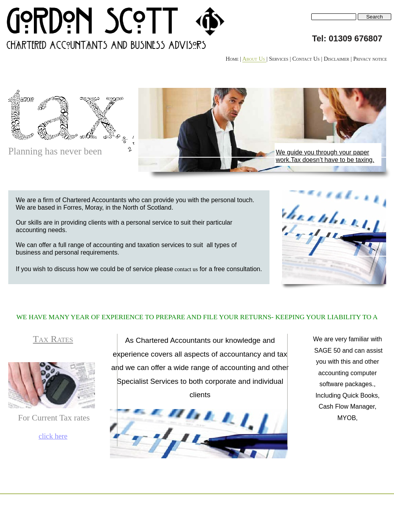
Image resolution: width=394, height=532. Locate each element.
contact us (186, 269)
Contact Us (307, 59)
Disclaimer (337, 59)
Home (233, 59)
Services (280, 59)
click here (53, 436)
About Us (254, 59)
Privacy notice (370, 59)
